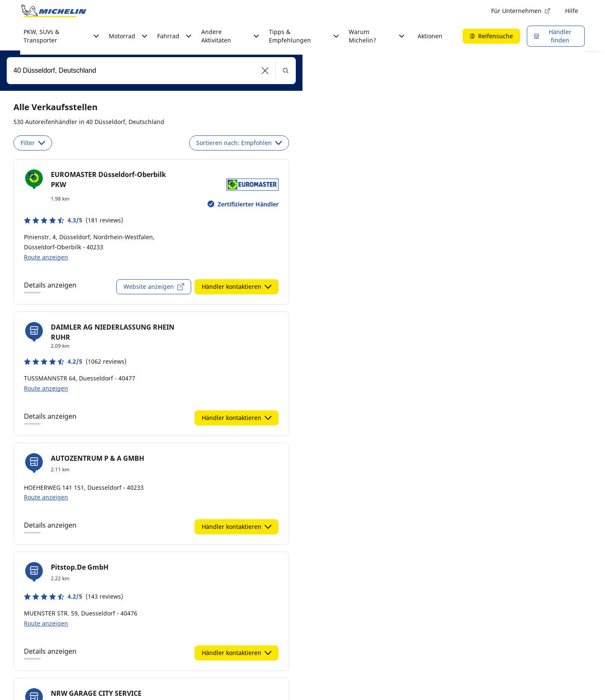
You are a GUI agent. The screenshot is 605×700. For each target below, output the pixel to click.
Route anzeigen (46, 257)
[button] (265, 71)
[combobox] (151, 71)
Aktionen (430, 36)
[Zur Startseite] (54, 11)
